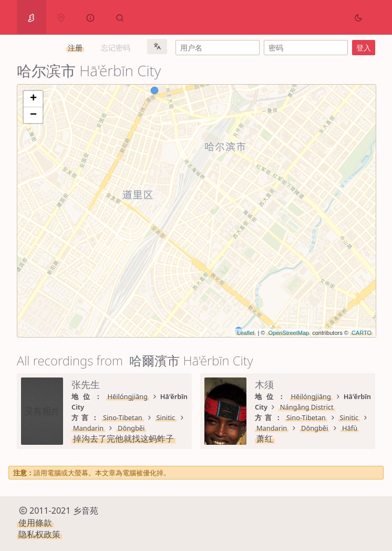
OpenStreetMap (288, 333)
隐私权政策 (39, 534)
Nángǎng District (307, 407)
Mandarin (88, 428)
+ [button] (33, 99)
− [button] (33, 115)
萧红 (265, 438)
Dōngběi (131, 428)
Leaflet (246, 333)
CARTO (362, 333)
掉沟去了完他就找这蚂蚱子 (123, 438)
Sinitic (166, 417)
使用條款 (35, 523)
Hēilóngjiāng (128, 396)
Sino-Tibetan (123, 417)
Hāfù (350, 428)
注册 (75, 48)
